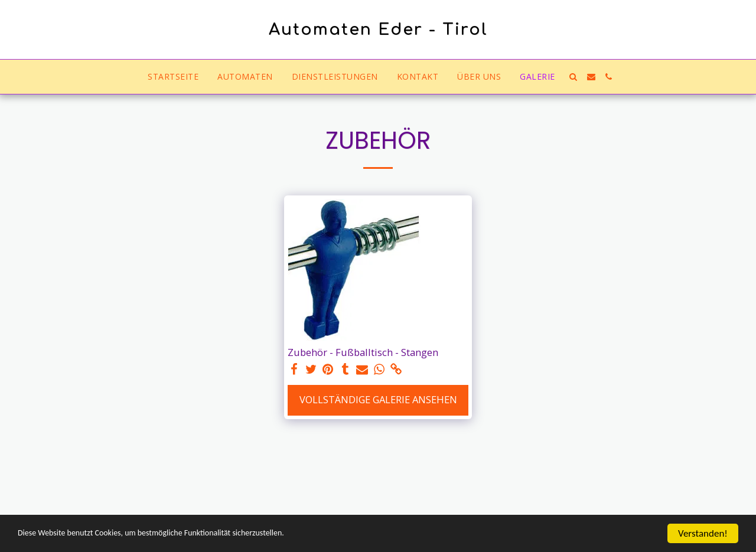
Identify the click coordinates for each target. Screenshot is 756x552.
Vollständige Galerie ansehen (378, 399)
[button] (573, 77)
